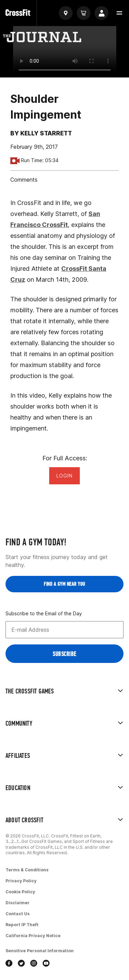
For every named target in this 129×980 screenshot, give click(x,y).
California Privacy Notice (33, 936)
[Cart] (84, 13)
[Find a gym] (66, 13)
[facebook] (9, 964)
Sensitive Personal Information (40, 951)
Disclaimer (18, 903)
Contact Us (18, 914)
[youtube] (46, 964)
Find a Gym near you (64, 584)
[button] (119, 13)
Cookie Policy (20, 892)
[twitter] (21, 964)
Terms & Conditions (27, 870)
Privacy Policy (21, 881)
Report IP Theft (22, 925)
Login (64, 476)
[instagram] (34, 964)
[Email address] (64, 630)
